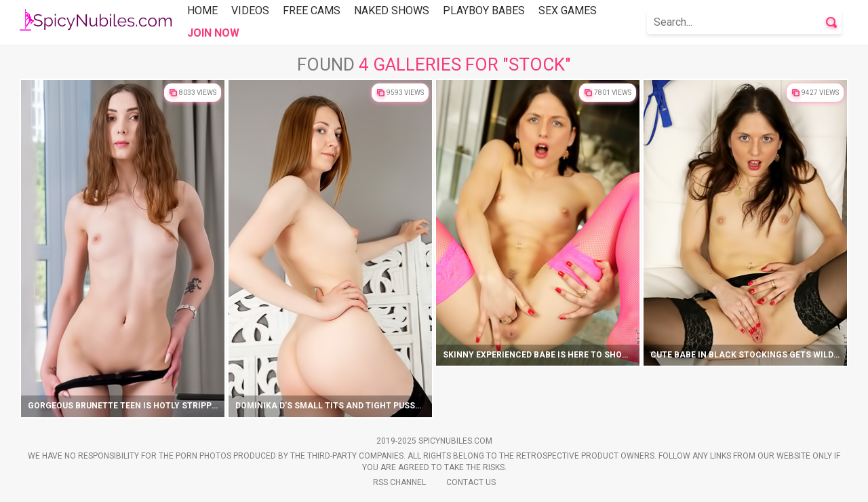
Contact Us (471, 482)
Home (202, 11)
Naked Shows (392, 11)
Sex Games (568, 11)
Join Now (213, 33)
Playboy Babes (484, 11)
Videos (250, 11)
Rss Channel (399, 482)
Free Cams (312, 11)
